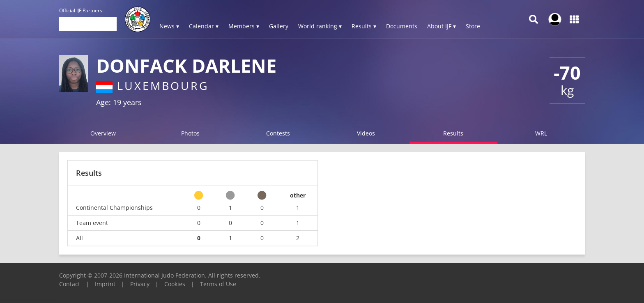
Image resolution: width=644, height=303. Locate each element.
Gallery (279, 26)
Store (473, 26)
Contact (70, 284)
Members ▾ (244, 26)
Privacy (140, 284)
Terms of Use (218, 284)
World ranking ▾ (320, 26)
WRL (541, 133)
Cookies (175, 284)
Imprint (105, 284)
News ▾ (169, 26)
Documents (402, 26)
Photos (190, 133)
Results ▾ (364, 26)
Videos (366, 133)
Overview (103, 133)
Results (453, 133)
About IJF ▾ (442, 26)
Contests (278, 133)
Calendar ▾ (204, 26)
